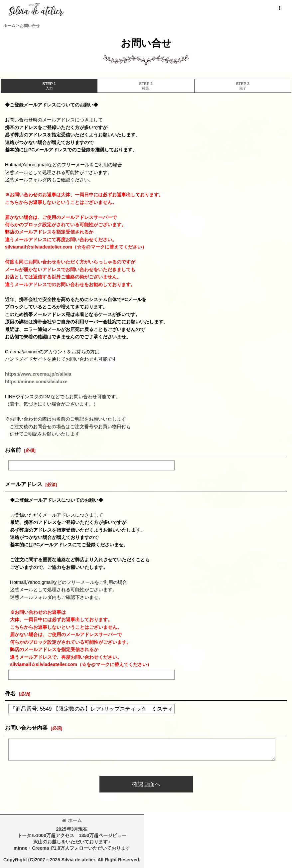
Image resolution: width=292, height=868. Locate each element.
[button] (279, 8)
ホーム (72, 820)
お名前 (13, 450)
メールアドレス (24, 484)
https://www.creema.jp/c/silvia (38, 374)
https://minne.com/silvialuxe (36, 382)
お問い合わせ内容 (26, 728)
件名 (10, 693)
